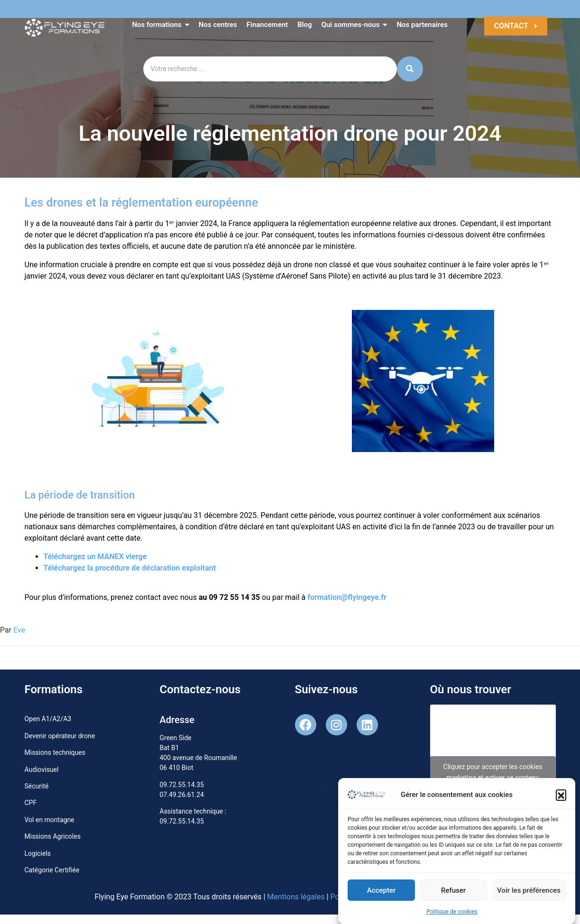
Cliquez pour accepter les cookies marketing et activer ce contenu (493, 772)
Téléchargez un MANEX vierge (95, 557)
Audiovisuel (42, 770)
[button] (561, 798)
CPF (31, 803)
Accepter (381, 894)
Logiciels (38, 853)
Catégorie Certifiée (52, 870)
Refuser (453, 894)
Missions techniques (55, 752)
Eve (19, 630)
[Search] (270, 69)
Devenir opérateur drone (60, 736)
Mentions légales (296, 897)
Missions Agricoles (53, 836)
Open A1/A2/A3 (48, 719)
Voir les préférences (529, 894)
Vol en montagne (50, 820)
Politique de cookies (452, 915)
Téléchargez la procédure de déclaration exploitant (130, 568)
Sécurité (37, 786)
